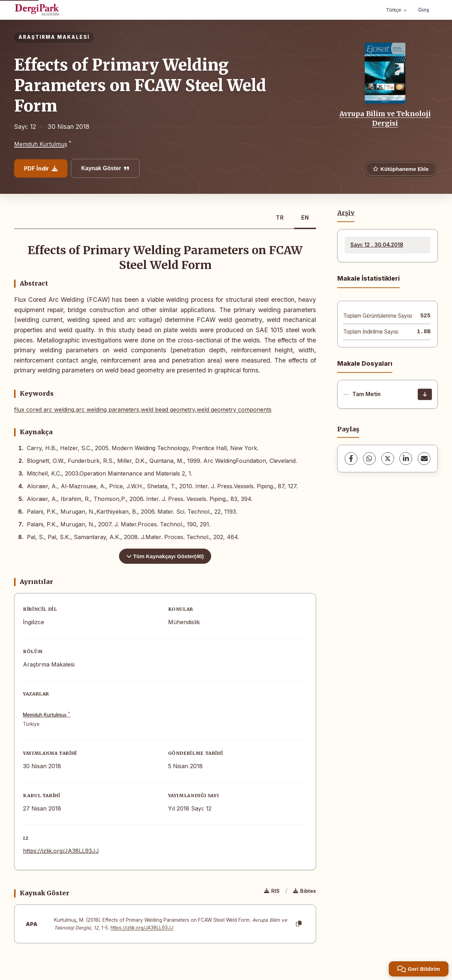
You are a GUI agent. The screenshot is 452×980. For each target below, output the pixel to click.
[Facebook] (351, 459)
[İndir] (425, 394)
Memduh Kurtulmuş (41, 144)
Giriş (424, 10)
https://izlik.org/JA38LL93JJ (61, 851)
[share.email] (424, 459)
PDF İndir (41, 168)
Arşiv (346, 213)
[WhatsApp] (369, 459)
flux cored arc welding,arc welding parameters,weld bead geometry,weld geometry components (143, 410)
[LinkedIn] (406, 459)
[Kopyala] (299, 924)
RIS (272, 891)
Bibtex (305, 891)
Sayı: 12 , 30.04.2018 (377, 245)
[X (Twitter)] (388, 459)
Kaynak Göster (105, 168)
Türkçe (396, 10)
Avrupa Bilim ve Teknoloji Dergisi (385, 118)
